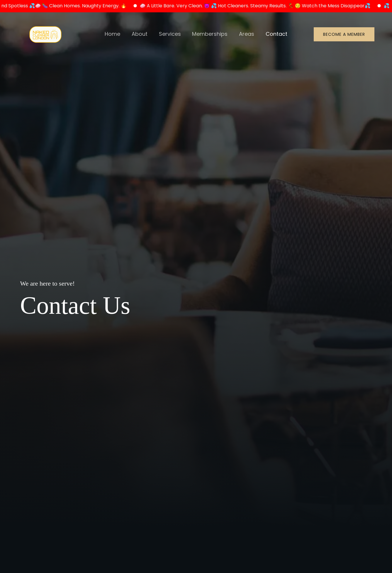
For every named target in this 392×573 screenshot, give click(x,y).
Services (170, 34)
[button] (344, 34)
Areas (245, 34)
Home (114, 34)
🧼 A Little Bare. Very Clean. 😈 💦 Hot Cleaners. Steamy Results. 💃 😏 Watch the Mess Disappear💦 (261, 6)
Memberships (209, 34)
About (141, 34)
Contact (274, 34)
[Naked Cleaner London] (45, 34)
